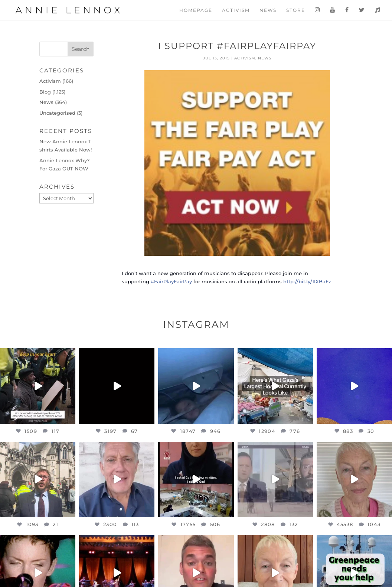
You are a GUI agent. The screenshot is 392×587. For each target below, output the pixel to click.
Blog (45, 92)
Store (296, 10)
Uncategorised (57, 113)
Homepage (196, 10)
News (268, 10)
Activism (236, 10)
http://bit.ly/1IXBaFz (307, 281)
